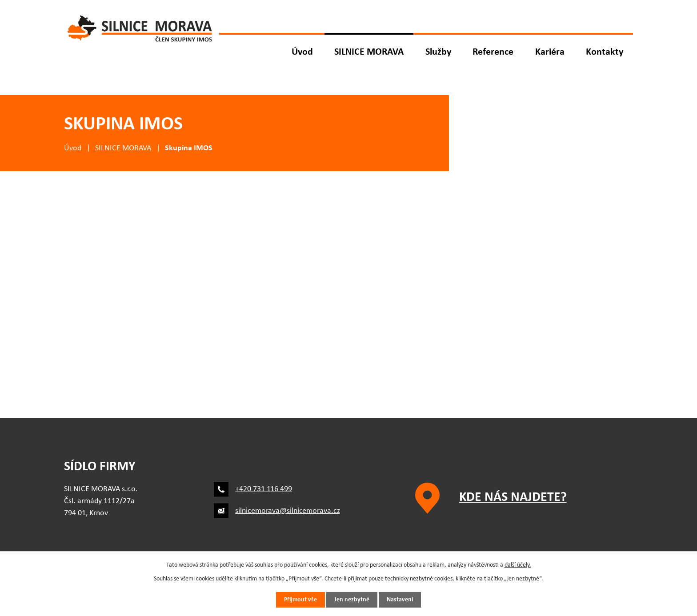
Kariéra (550, 52)
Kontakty (605, 52)
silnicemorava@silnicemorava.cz (287, 511)
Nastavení (400, 600)
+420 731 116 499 (263, 489)
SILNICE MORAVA (369, 52)
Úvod (302, 52)
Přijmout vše (300, 600)
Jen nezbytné (352, 600)
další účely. (518, 565)
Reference (493, 52)
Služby (438, 52)
